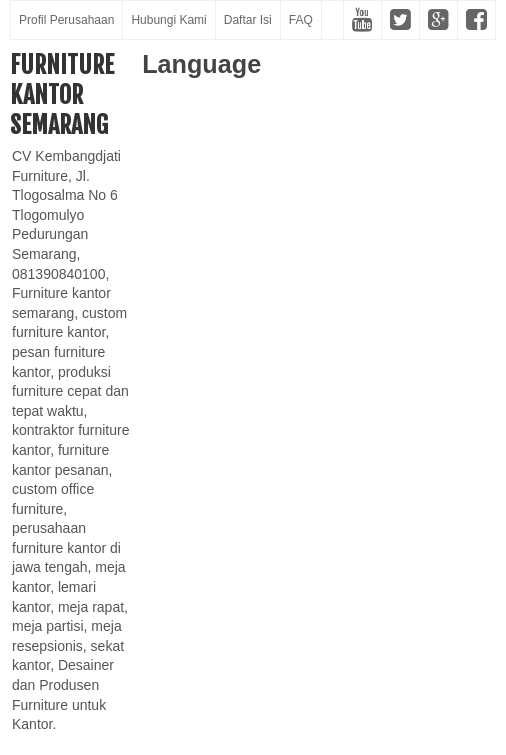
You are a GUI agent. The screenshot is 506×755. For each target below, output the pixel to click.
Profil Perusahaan (66, 20)
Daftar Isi (248, 20)
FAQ (301, 20)
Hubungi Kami (168, 20)
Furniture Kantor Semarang (62, 95)
